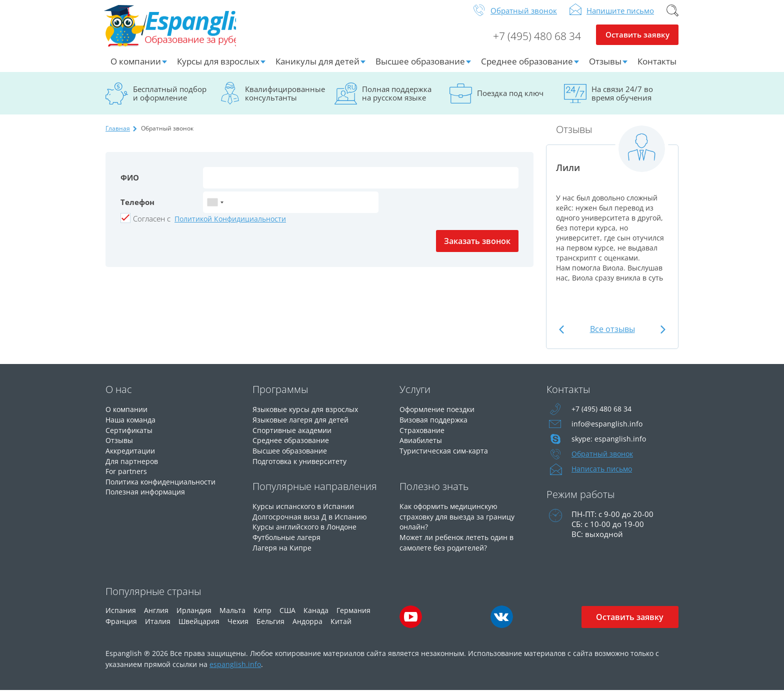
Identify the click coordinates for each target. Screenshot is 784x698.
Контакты (657, 69)
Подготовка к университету (303, 466)
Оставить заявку (637, 43)
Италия (158, 629)
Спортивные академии (294, 436)
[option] (612, 216)
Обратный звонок (524, 18)
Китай (341, 629)
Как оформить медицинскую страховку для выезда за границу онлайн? (460, 521)
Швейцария (199, 629)
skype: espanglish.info (609, 446)
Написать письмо (603, 476)
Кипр (262, 618)
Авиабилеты (422, 446)
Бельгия (270, 629)
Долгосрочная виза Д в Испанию (312, 521)
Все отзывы (612, 336)
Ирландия (194, 618)
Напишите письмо (620, 18)
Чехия (238, 629)
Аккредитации (132, 456)
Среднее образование (527, 69)
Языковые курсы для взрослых (309, 416)
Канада (316, 618)
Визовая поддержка (436, 426)
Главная (118, 136)
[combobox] (215, 210)
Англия (156, 618)
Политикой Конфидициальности (230, 226)
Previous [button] (563, 337)
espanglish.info (235, 672)
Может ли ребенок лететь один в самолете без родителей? (460, 546)
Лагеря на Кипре (283, 551)
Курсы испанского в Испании (306, 511)
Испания (121, 618)
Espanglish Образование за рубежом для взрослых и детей (181, 29)
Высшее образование (420, 69)
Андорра (307, 629)
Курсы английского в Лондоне (308, 531)
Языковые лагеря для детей (303, 426)
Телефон (137, 209)
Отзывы (605, 69)
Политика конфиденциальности (165, 486)
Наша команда (132, 426)
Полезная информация (148, 496)
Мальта (232, 618)
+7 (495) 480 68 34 (533, 43)
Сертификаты (130, 436)
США (287, 618)
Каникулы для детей (317, 69)
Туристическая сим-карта (445, 456)
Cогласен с (152, 226)
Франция (121, 629)
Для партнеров (133, 466)
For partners (127, 476)
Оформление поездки (440, 416)
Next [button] (662, 337)
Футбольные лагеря (289, 541)
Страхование (423, 436)
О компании (136, 69)
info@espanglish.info (607, 431)
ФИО (130, 185)
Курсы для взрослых (218, 69)
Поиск (672, 18)
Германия (353, 618)
